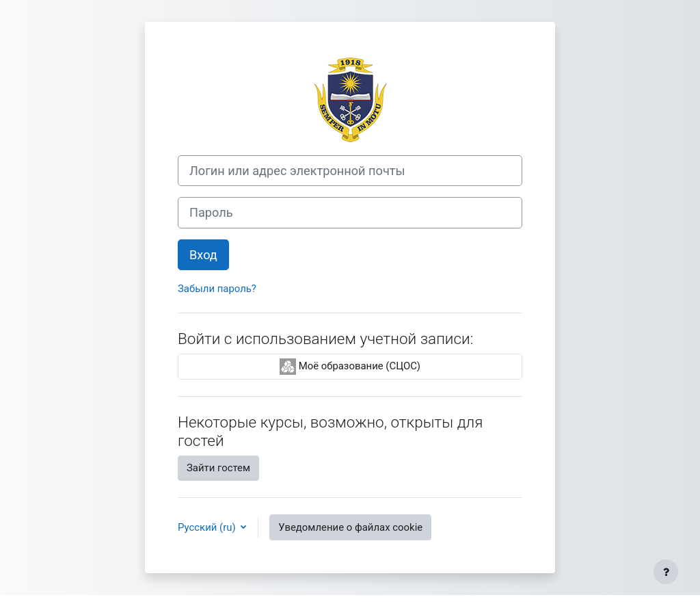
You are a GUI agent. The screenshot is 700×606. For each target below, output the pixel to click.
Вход (203, 255)
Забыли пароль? (217, 289)
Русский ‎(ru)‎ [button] (208, 527)
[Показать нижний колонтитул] (666, 572)
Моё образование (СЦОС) (350, 367)
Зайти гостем (218, 468)
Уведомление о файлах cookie (350, 527)
